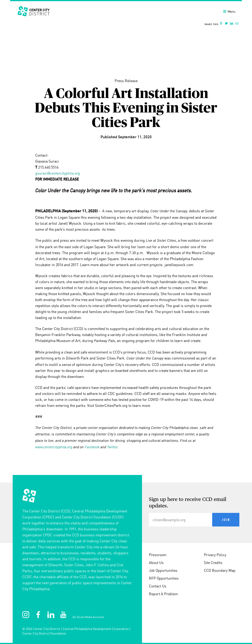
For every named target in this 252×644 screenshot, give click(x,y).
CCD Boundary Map (220, 570)
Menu (229, 11)
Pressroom (158, 555)
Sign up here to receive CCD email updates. (188, 503)
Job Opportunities (163, 570)
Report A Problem (163, 594)
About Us (156, 563)
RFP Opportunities (164, 578)
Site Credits (213, 563)
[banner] (126, 15)
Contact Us (158, 586)
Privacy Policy (215, 555)
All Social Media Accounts (88, 617)
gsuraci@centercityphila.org (58, 173)
